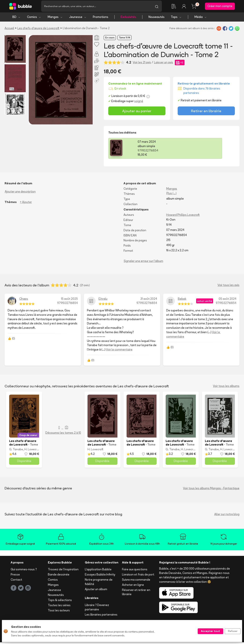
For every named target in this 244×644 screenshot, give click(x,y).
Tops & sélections (60, 602)
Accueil (9, 30)
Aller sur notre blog (227, 516)
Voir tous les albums (226, 388)
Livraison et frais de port (138, 576)
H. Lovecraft (32, 451)
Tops (176, 19)
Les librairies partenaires (101, 616)
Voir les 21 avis (142, 64)
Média (201, 19)
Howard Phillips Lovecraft (183, 217)
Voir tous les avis (228, 287)
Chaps (24, 300)
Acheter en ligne (133, 586)
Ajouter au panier (137, 113)
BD (16, 19)
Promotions (101, 19)
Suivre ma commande (136, 581)
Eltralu (103, 300)
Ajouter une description (20, 193)
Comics (34, 19)
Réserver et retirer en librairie (136, 594)
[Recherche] (96, 7)
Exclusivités (128, 19)
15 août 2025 (69, 300)
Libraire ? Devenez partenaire (97, 609)
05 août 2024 (228, 300)
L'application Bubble (98, 571)
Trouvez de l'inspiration (63, 571)
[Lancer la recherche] (157, 7)
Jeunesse (78, 19)
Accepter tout (210, 631)
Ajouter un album (96, 591)
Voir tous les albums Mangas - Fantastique (211, 490)
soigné (139, 103)
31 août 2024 (149, 300)
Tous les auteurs (59, 612)
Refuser (233, 631)
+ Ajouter (26, 204)
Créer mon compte (220, 7)
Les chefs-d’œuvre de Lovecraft (38, 30)
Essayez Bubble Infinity (100, 576)
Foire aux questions (135, 571)
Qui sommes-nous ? (24, 571)
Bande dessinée (59, 576)
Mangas (55, 19)
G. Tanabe (16, 451)
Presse (15, 576)
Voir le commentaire (119, 351)
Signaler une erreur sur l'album (143, 263)
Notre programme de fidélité (99, 584)
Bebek (182, 300)
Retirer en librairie (206, 113)
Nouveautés (157, 19)
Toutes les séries (59, 607)
